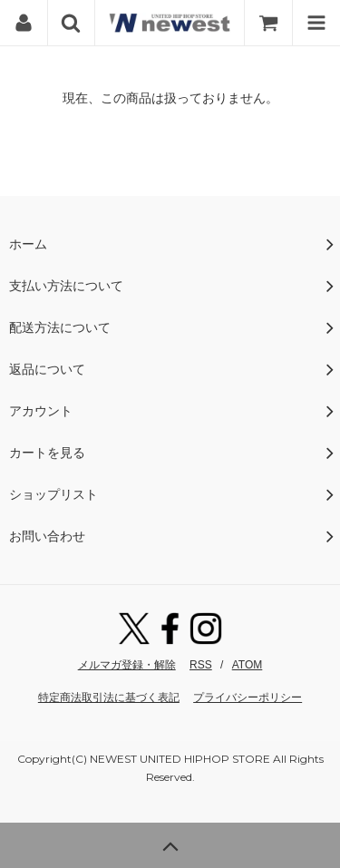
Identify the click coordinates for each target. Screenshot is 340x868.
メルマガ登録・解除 (127, 665)
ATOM (248, 665)
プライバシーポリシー (248, 697)
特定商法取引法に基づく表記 (109, 697)
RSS (201, 665)
